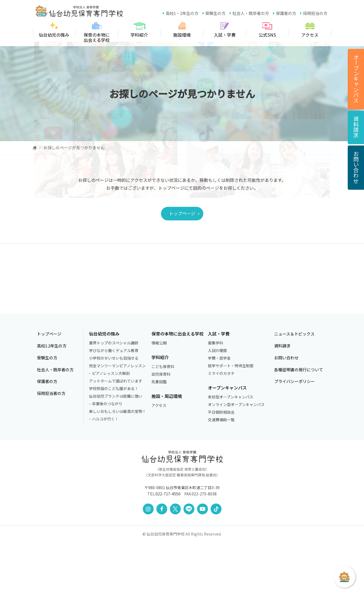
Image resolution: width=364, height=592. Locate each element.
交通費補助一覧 (224, 469)
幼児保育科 (163, 423)
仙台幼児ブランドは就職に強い (116, 445)
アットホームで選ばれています (116, 430)
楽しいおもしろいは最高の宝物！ (118, 461)
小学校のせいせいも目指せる (114, 407)
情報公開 (161, 392)
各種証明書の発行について (301, 419)
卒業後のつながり (107, 453)
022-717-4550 (168, 543)
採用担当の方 (315, 13)
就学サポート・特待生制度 (234, 415)
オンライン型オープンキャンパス (240, 454)
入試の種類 (221, 400)
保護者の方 (286, 13)
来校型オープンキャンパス (234, 446)
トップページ (194, 213)
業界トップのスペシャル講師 (114, 392)
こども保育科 (164, 416)
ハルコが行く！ (105, 468)
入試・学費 (222, 383)
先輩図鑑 (161, 431)
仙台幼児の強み (104, 383)
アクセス (161, 455)
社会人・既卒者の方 (251, 13)
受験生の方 (215, 13)
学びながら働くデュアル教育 (114, 400)
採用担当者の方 (48, 443)
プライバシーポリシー (297, 431)
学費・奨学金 (223, 407)
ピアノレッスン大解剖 (111, 423)
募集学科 (219, 392)
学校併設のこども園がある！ (114, 438)
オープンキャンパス (231, 437)
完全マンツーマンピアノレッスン (117, 415)
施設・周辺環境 (168, 445)
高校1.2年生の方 (49, 395)
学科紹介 (162, 407)
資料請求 (284, 395)
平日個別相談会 (224, 461)
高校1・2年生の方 (182, 13)
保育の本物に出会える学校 (179, 383)
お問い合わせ (288, 407)
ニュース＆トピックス (297, 383)
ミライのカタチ (224, 423)
